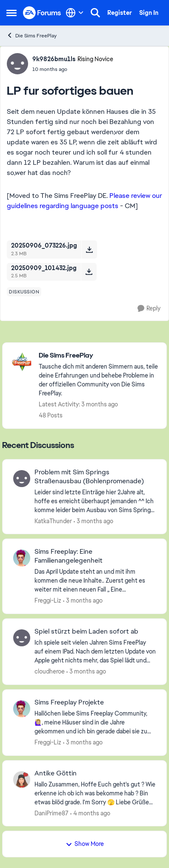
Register (120, 13)
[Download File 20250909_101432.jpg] (89, 272)
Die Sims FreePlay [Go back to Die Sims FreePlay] (32, 35)
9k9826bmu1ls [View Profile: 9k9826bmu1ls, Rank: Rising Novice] (54, 59)
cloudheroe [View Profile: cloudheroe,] (50, 671)
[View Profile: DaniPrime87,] (22, 780)
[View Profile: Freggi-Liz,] (22, 558)
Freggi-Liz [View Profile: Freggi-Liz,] (48, 600)
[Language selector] (75, 13)
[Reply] (149, 309)
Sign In (149, 13)
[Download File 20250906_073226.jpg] (89, 249)
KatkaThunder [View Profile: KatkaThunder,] (53, 521)
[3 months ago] (93, 521)
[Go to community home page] (42, 13)
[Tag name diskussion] (24, 292)
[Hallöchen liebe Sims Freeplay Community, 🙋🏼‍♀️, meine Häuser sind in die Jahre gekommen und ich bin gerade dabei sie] (95, 723)
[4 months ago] (90, 813)
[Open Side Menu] (11, 13)
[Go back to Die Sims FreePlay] (98, 356)
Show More (85, 844)
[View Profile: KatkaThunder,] (22, 479)
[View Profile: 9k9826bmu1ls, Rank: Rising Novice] (17, 64)
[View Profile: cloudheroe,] (22, 638)
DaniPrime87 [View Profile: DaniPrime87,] (52, 813)
